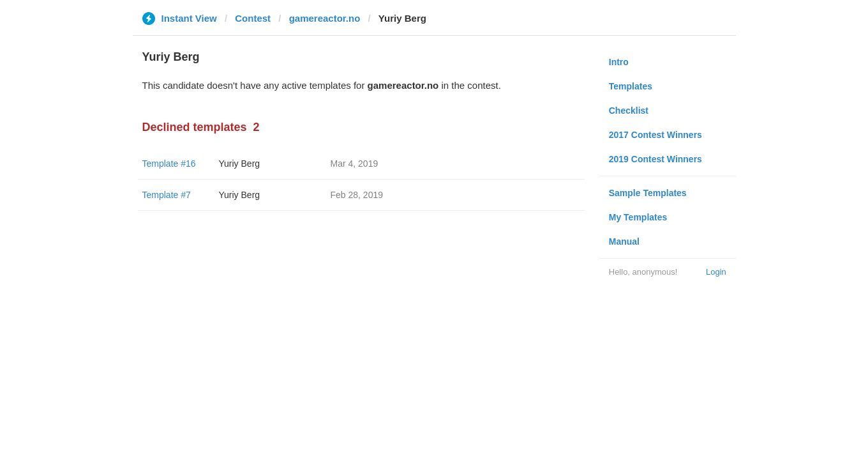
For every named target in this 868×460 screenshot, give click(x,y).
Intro (619, 62)
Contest (253, 18)
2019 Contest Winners (655, 159)
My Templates (638, 217)
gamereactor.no (325, 18)
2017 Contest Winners (655, 135)
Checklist (629, 111)
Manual (624, 241)
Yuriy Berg (240, 164)
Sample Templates (648, 193)
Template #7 (167, 195)
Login (716, 272)
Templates (631, 86)
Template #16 (169, 164)
